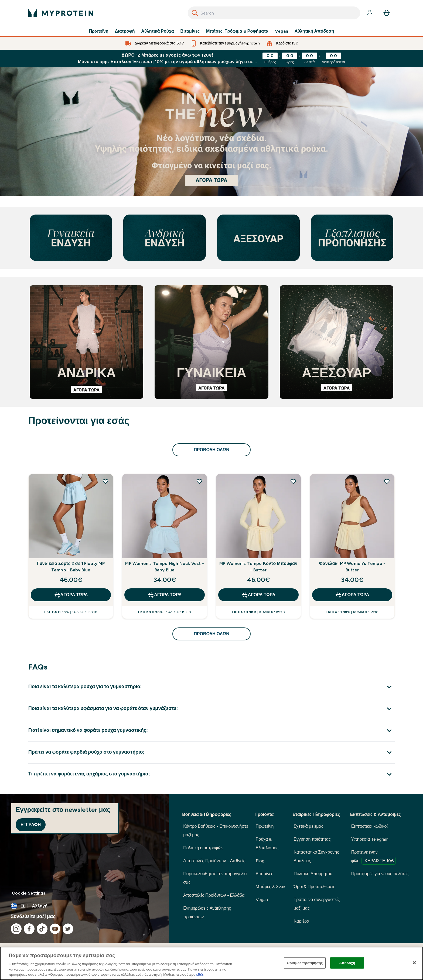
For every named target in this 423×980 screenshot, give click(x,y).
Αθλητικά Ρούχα (158, 31)
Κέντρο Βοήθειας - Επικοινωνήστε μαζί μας (216, 831)
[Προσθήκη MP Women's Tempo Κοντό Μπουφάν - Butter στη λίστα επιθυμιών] (293, 481)
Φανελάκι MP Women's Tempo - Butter (352, 567)
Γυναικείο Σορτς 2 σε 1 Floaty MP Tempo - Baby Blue (71, 567)
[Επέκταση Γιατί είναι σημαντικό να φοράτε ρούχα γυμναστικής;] (211, 731)
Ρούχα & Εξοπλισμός (267, 843)
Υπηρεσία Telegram (370, 839)
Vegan (282, 31)
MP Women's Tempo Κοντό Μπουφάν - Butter (258, 567)
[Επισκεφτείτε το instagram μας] (16, 929)
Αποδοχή (347, 963)
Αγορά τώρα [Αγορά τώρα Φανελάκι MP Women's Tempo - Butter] (352, 595)
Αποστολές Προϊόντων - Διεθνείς (214, 861)
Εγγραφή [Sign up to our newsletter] (31, 825)
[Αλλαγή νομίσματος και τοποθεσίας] (85, 906)
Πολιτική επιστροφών (203, 848)
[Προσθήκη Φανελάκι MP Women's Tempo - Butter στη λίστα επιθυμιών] (387, 481)
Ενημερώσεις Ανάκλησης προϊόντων (207, 912)
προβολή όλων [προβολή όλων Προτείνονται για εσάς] (211, 450)
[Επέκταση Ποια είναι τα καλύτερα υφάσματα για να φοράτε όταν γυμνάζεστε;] (211, 709)
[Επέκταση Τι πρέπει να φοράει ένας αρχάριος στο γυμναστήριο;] (211, 774)
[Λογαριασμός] (370, 13)
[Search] (195, 13)
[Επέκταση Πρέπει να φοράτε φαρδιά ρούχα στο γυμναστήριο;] (211, 752)
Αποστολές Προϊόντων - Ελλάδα (214, 895)
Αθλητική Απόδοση (314, 31)
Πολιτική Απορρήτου (313, 874)
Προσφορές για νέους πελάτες (380, 874)
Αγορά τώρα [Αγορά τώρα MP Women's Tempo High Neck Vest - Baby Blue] (165, 595)
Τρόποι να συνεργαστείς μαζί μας (317, 904)
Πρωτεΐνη (98, 31)
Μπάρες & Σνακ (271, 887)
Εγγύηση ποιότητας (312, 839)
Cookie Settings (29, 893)
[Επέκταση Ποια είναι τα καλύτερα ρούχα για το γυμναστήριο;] (211, 687)
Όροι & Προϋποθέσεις (314, 887)
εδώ (199, 974)
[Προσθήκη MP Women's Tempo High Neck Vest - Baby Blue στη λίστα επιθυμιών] (199, 481)
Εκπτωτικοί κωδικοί (369, 826)
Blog (260, 861)
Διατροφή (125, 31)
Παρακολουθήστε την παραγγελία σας (215, 878)
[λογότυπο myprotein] (61, 13)
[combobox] (274, 13)
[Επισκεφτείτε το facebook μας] (29, 929)
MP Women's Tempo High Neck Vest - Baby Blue (165, 567)
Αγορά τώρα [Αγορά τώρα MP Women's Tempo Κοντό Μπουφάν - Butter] (258, 595)
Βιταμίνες (190, 31)
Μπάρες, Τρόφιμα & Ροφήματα (237, 31)
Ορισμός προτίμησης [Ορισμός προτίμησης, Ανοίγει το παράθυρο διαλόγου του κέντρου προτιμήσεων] (305, 963)
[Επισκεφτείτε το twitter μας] (68, 929)
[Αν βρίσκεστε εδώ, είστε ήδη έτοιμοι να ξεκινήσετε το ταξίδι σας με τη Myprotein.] (211, 132)
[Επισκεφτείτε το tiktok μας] (42, 929)
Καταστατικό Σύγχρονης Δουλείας (316, 856)
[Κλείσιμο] (414, 963)
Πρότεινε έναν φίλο (373, 857)
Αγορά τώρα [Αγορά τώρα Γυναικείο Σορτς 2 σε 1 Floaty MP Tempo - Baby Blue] (71, 595)
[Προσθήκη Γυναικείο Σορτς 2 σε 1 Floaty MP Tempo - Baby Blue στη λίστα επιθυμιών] (105, 481)
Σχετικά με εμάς (308, 826)
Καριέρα (301, 921)
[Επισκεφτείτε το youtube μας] (55, 929)
